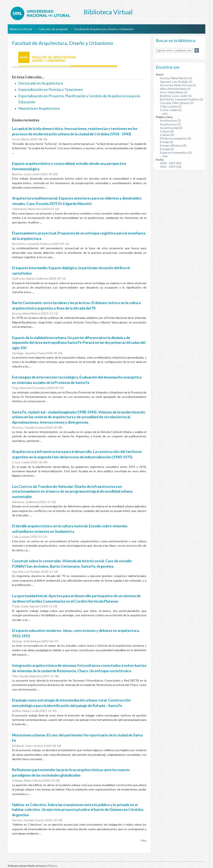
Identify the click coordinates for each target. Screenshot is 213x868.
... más (164, 113)
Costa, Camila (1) (171, 110)
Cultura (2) (167, 131)
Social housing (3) (171, 128)
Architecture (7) (170, 120)
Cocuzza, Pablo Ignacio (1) (177, 103)
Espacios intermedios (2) (176, 152)
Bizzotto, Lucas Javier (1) (176, 96)
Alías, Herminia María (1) (175, 89)
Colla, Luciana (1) (171, 106)
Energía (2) (167, 149)
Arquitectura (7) (170, 124)
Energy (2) (167, 142)
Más (144, 840)
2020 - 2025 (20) (171, 163)
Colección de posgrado (53, 29)
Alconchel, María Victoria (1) (178, 85)
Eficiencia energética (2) (175, 138)
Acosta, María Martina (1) (176, 78)
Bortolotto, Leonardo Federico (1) (182, 99)
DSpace (52, 866)
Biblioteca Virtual (21, 29)
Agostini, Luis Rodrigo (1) (176, 82)
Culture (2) (167, 135)
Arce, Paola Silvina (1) (174, 92)
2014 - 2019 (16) (171, 167)
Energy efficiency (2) (173, 145)
